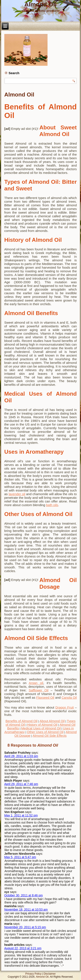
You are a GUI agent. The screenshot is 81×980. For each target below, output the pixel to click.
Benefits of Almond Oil (22, 721)
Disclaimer (50, 974)
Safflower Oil (39, 690)
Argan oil (36, 683)
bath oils (52, 505)
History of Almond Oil (42, 725)
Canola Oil (69, 697)
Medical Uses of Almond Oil (41, 728)
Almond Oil (40, 4)
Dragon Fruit (65, 707)
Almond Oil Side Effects (50, 736)
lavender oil (17, 494)
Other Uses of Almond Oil (45, 732)
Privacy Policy (33, 974)
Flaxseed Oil (45, 697)
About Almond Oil (52, 721)
